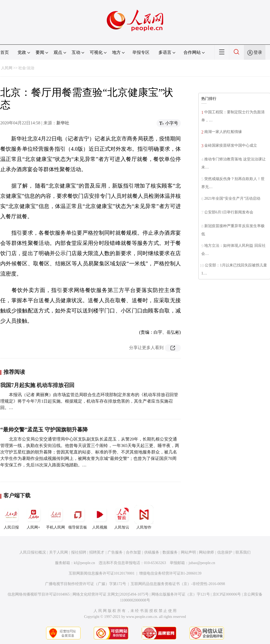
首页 (5, 52)
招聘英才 (97, 552)
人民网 (7, 68)
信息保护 (225, 552)
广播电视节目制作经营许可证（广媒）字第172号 (86, 584)
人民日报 (11, 517)
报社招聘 (79, 552)
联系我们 (243, 552)
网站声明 (188, 552)
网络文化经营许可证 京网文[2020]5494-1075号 (111, 594)
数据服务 (170, 552)
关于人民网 (58, 552)
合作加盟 (133, 552)
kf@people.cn (84, 563)
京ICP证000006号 (227, 594)
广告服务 (115, 552)
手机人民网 (56, 517)
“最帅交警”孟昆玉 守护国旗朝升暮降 (44, 430)
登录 (258, 52)
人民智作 (144, 517)
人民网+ (33, 517)
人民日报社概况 (33, 552)
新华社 (63, 123)
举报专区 (141, 52)
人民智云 (122, 517)
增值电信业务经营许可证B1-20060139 (170, 573)
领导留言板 (78, 517)
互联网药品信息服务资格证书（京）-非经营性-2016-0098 (178, 584)
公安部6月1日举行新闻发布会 (229, 212)
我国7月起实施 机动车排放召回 (37, 385)
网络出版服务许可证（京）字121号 (181, 594)
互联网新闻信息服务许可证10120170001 (102, 573)
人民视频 (100, 517)
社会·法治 (26, 68)
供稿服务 (152, 552)
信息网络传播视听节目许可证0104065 (39, 594)
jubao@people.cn (202, 563)
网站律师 (206, 552)
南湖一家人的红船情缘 (223, 132)
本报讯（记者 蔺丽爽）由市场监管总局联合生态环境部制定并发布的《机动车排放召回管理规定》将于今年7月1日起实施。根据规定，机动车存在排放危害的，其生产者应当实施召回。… (89, 401)
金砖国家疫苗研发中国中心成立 (231, 145)
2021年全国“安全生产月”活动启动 (232, 198)
